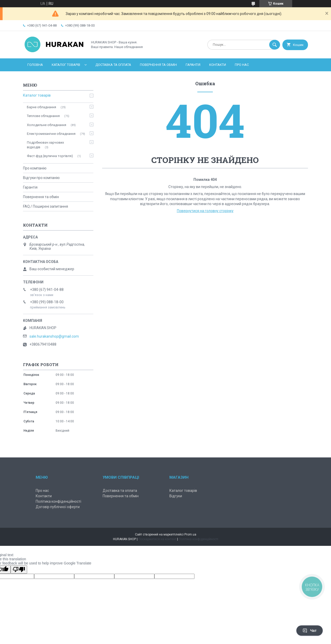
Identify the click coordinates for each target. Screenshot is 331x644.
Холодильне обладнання (47, 125)
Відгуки (176, 496)
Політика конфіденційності (58, 501)
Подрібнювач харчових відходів (45, 145)
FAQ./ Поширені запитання (46, 206)
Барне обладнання (42, 107)
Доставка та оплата (113, 65)
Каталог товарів (66, 65)
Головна (35, 65)
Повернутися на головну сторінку (205, 211)
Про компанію (35, 168)
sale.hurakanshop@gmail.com (54, 336)
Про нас (242, 65)
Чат (310, 631)
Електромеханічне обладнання (51, 134)
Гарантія (193, 65)
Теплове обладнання (43, 116)
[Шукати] (275, 45)
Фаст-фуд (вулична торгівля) (50, 156)
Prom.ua (190, 534)
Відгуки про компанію (41, 178)
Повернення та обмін (158, 65)
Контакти (218, 65)
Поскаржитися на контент (157, 539)
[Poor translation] (19, 569)
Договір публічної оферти (58, 507)
